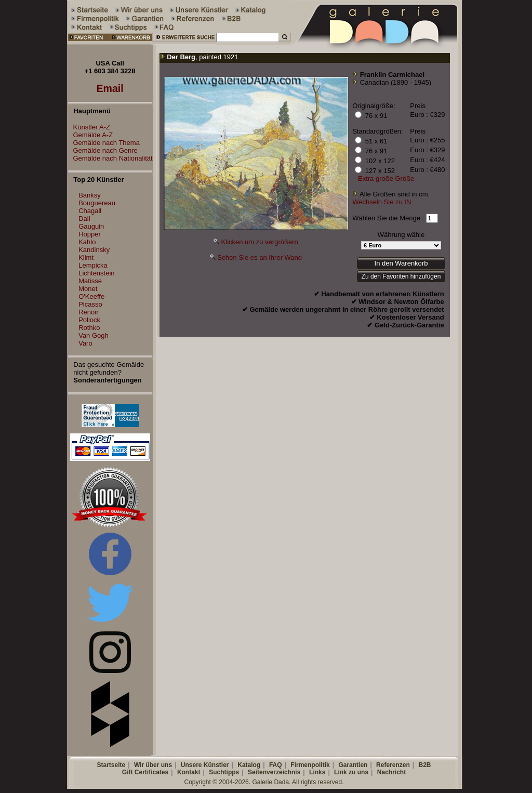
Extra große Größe (386, 179)
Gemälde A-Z (91, 135)
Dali (84, 219)
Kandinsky (94, 250)
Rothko (89, 328)
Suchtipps (224, 772)
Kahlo (87, 242)
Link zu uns (351, 772)
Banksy (90, 195)
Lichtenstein (96, 273)
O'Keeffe (91, 296)
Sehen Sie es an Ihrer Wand (260, 257)
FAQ (276, 765)
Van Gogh (94, 335)
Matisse (90, 281)
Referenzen (393, 765)
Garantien (353, 765)
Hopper (90, 234)
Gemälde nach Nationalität (110, 158)
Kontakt (189, 772)
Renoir (88, 312)
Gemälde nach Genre (103, 150)
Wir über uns (153, 765)
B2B (424, 765)
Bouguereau (97, 203)
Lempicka (93, 265)
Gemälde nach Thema (104, 143)
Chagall (90, 211)
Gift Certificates (145, 772)
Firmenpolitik (310, 765)
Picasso (90, 304)
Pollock (89, 320)
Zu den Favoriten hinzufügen (401, 276)
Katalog (249, 765)
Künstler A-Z (89, 127)
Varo (85, 343)
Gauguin (91, 226)
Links (317, 772)
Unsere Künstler (205, 765)
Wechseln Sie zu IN (382, 202)
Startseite (111, 765)
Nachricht (391, 772)
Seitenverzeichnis (274, 772)
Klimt (86, 257)
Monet (88, 289)
